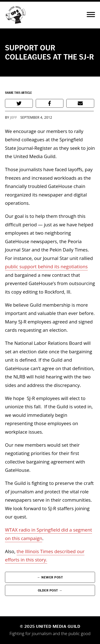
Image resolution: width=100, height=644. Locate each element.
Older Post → (50, 590)
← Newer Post (50, 577)
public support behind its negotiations (46, 267)
